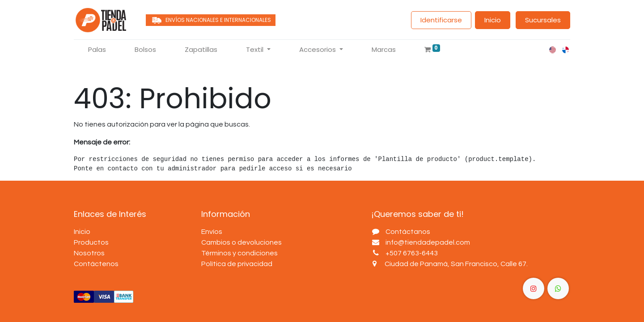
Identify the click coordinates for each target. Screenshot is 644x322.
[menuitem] (97, 50)
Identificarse (441, 20)
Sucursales (543, 20)
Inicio (493, 20)
